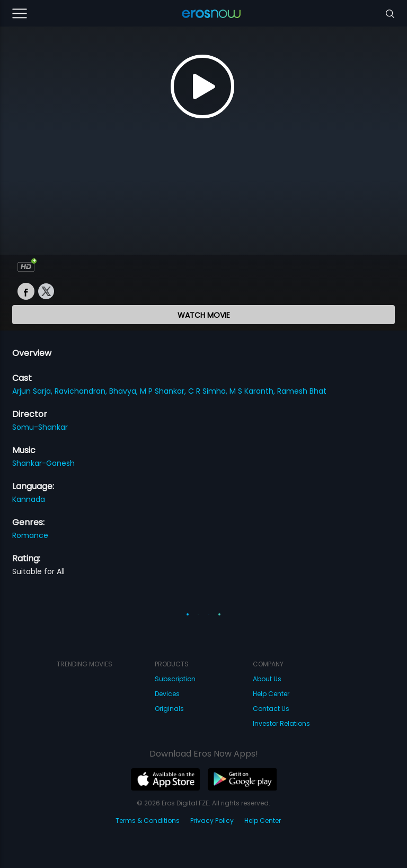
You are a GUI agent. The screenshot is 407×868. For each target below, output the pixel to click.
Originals (169, 709)
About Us (267, 679)
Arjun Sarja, (33, 391)
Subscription (175, 679)
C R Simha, (209, 391)
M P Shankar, (164, 391)
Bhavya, (125, 391)
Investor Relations (281, 723)
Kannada (29, 499)
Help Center (271, 694)
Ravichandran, (82, 391)
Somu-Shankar (40, 427)
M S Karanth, (253, 391)
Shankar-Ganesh (43, 463)
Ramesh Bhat (302, 391)
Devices (167, 694)
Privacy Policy (212, 821)
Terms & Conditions (148, 821)
